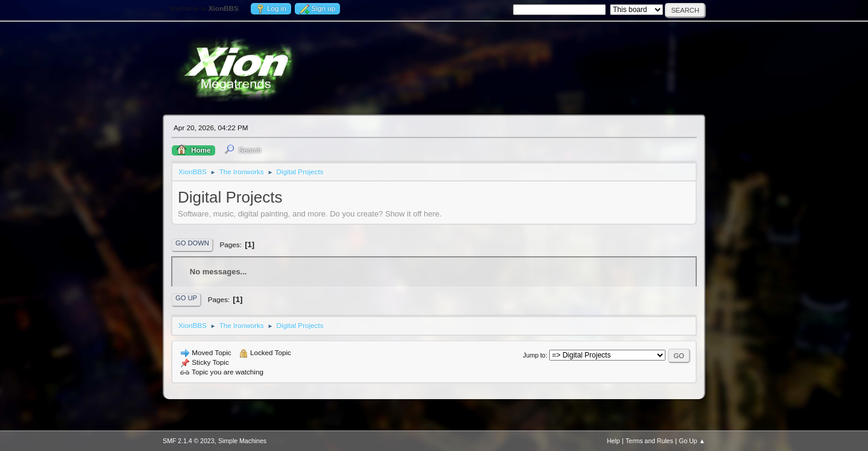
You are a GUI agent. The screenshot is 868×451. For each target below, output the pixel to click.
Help (614, 441)
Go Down (192, 243)
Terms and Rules (649, 441)
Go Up (186, 298)
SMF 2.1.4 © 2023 (189, 441)
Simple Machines (242, 441)
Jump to (534, 355)
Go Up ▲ (692, 441)
